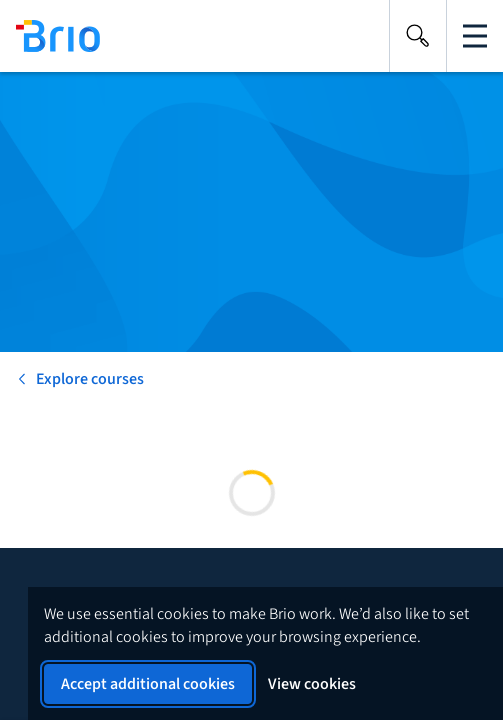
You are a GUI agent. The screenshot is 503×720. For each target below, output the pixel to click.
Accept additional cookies (148, 684)
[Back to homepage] (50, 36)
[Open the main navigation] (475, 36)
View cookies (312, 684)
